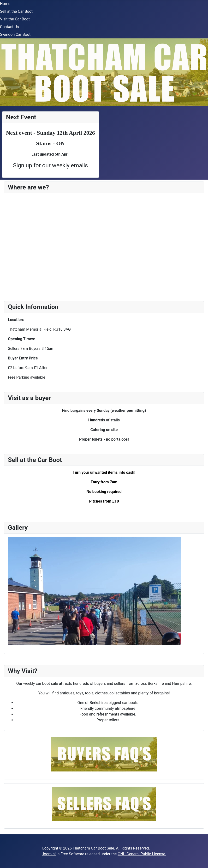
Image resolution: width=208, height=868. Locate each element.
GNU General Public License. (142, 854)
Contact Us (9, 27)
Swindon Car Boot (15, 34)
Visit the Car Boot (15, 19)
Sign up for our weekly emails (50, 165)
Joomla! (49, 854)
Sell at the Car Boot (16, 11)
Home (5, 4)
